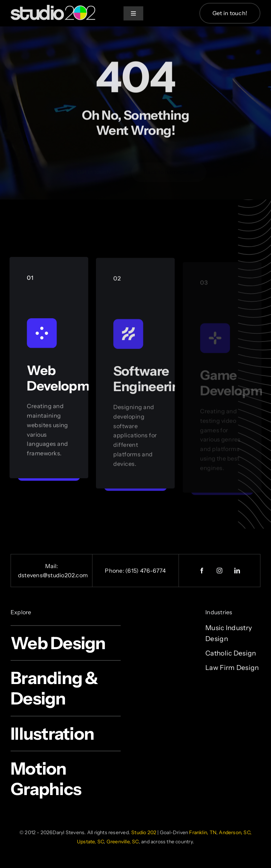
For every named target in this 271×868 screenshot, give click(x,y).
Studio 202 (144, 832)
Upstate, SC (90, 842)
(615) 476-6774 (146, 571)
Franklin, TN (203, 832)
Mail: (52, 566)
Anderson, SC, (235, 832)
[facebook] (202, 571)
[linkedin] (237, 571)
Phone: (115, 571)
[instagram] (219, 571)
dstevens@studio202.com (53, 575)
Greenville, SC (123, 842)
